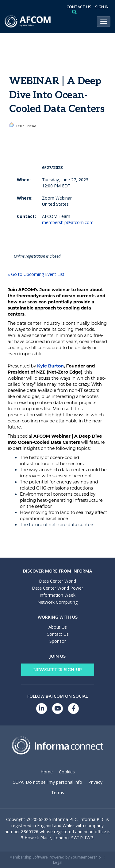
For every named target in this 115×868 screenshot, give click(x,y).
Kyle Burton (50, 366)
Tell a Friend (23, 125)
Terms (58, 792)
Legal (58, 862)
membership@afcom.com (68, 222)
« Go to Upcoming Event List (36, 274)
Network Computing (57, 602)
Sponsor (58, 641)
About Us (58, 627)
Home (47, 772)
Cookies (67, 772)
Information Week (57, 595)
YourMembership (86, 857)
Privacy (95, 782)
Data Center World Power (57, 588)
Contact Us (58, 634)
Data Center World (57, 581)
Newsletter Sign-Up (58, 670)
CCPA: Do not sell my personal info (47, 782)
